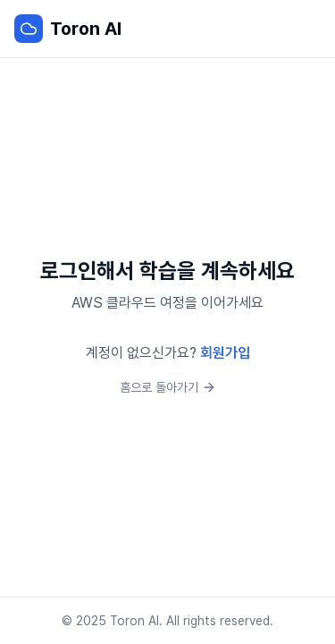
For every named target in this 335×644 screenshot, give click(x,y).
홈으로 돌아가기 (168, 387)
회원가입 (225, 353)
